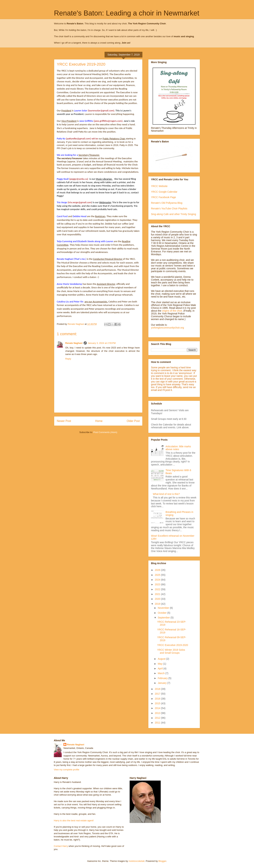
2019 (158, 604)
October (162, 613)
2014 (158, 708)
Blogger (162, 861)
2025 (158, 575)
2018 (158, 689)
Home (99, 421)
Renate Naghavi (74, 343)
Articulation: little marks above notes (178, 448)
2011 (158, 723)
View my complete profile (66, 770)
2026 (158, 570)
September (164, 618)
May (160, 664)
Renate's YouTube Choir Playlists (169, 208)
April (161, 668)
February (163, 678)
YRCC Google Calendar (164, 192)
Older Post (133, 421)
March (161, 673)
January (162, 683)
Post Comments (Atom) (105, 432)
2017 (158, 694)
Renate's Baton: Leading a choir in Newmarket (127, 13)
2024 (158, 580)
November (164, 608)
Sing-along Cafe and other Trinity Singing (173, 214)
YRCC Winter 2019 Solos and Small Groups (171, 651)
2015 (158, 703)
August (162, 659)
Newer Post (64, 421)
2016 (158, 699)
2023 (158, 584)
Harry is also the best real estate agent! (74, 821)
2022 (158, 589)
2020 (158, 599)
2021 (158, 594)
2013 (158, 713)
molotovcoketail (137, 861)
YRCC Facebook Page (164, 197)
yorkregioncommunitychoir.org (167, 328)
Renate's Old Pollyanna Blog (167, 203)
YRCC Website (159, 186)
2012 (158, 718)
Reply (68, 359)
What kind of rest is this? (166, 494)
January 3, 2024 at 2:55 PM (102, 343)
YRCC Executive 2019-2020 (173, 645)
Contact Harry (61, 846)
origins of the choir (172, 311)
